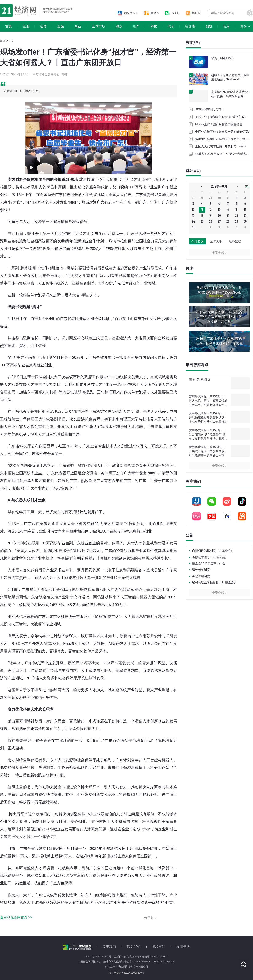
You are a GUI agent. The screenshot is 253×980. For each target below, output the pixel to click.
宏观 (26, 26)
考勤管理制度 (201, 576)
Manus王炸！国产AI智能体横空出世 (219, 124)
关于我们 (109, 947)
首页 (9, 26)
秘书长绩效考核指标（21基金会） (214, 582)
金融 (61, 26)
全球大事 (216, 241)
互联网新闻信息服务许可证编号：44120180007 (141, 957)
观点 (119, 26)
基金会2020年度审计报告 (209, 563)
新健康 (190, 26)
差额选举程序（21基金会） (210, 557)
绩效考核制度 (201, 570)
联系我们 (134, 947)
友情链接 (183, 947)
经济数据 (235, 241)
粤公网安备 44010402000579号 (127, 973)
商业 (78, 26)
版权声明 (159, 947)
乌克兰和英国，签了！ (210, 109)
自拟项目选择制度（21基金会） (213, 551)
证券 (43, 26)
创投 (209, 26)
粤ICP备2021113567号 (98, 957)
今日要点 (197, 241)
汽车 (171, 26)
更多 (244, 26)
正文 (11, 41)
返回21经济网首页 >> (16, 917)
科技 (154, 26)
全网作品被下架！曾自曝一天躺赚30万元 (222, 132)
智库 (226, 26)
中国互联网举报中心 (89, 962)
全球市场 (98, 26)
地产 (136, 26)
